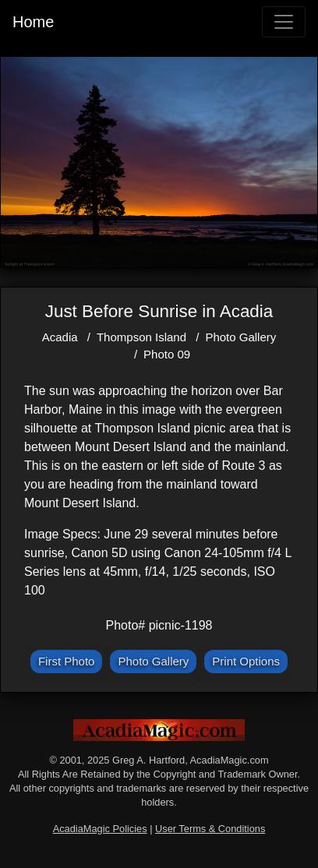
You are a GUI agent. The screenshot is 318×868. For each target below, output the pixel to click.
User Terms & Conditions (210, 829)
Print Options (246, 661)
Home (33, 22)
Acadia (60, 337)
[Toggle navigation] (284, 22)
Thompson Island (141, 337)
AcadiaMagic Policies (100, 829)
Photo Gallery (240, 337)
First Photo (67, 661)
